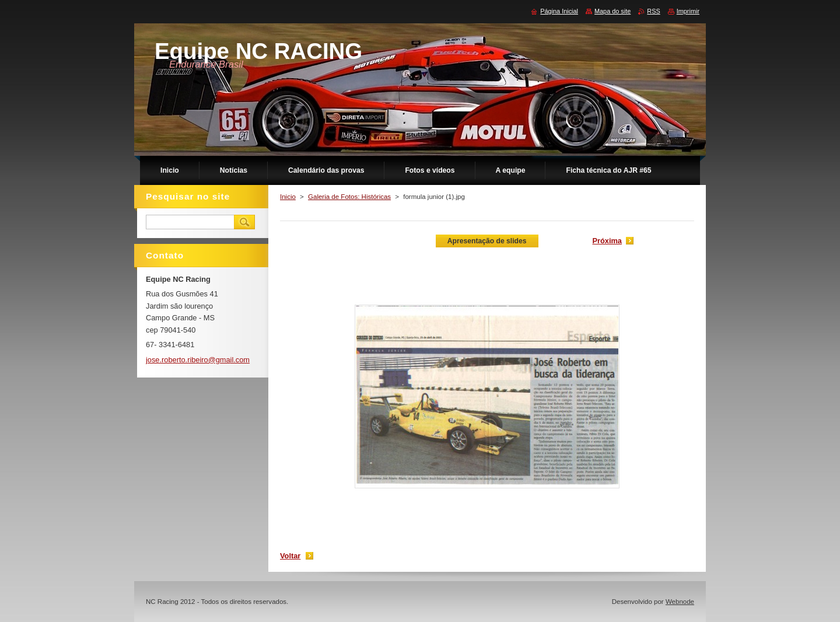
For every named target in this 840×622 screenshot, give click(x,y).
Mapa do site (612, 11)
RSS (653, 11)
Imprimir (688, 11)
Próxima (607, 241)
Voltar (290, 556)
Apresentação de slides (487, 241)
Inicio (288, 197)
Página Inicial (559, 11)
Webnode (680, 602)
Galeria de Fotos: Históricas (349, 197)
